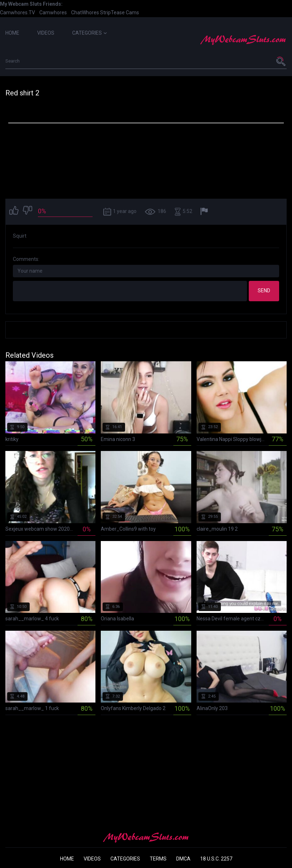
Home (12, 33)
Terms (158, 859)
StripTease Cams (120, 13)
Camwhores (53, 13)
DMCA (183, 859)
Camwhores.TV (18, 13)
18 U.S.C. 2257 (216, 859)
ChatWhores (85, 13)
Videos (46, 33)
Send (264, 291)
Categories (90, 33)
